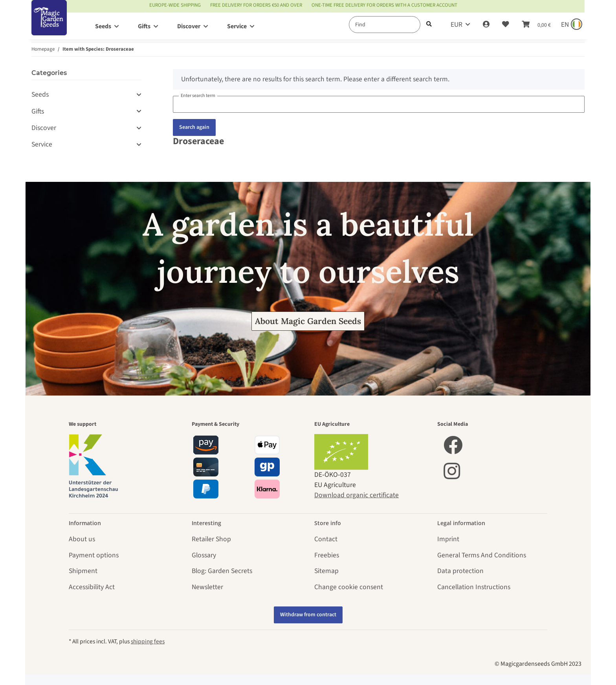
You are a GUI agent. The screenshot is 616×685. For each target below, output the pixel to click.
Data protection (460, 571)
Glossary (204, 555)
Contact (326, 539)
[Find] (385, 25)
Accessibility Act (92, 587)
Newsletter (207, 587)
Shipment (83, 571)
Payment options (94, 555)
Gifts (38, 111)
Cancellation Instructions (474, 587)
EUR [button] (456, 25)
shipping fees (148, 641)
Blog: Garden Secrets (222, 571)
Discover (44, 128)
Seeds (40, 94)
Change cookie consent (349, 587)
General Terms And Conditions (482, 555)
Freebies (327, 555)
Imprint (448, 539)
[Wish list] (506, 25)
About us (82, 539)
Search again (194, 127)
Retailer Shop (211, 539)
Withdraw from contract (308, 615)
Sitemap (326, 571)
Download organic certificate (357, 495)
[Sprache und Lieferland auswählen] (571, 25)
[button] (486, 25)
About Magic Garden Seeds (308, 321)
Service (42, 144)
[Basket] (536, 25)
